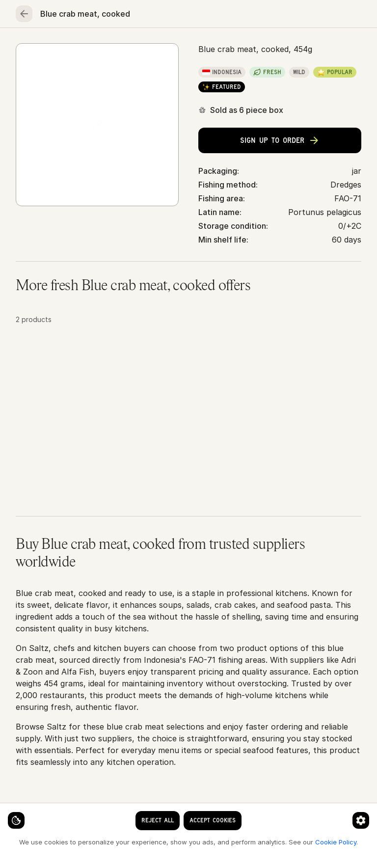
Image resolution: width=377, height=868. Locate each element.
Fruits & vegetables (245, 47)
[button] (188, 445)
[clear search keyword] (174, 16)
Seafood (81, 47)
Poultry (175, 47)
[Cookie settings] (25, 812)
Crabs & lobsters (122, 79)
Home (32, 47)
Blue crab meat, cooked (205, 79)
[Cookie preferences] (193, 812)
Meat (129, 47)
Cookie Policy (165, 841)
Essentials (321, 47)
